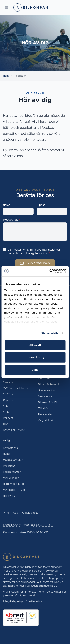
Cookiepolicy (34, 602)
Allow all (35, 345)
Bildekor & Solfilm (49, 403)
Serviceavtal (45, 397)
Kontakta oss (10, 448)
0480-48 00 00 (42, 525)
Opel (6, 424)
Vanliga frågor (11, 478)
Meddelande (11, 220)
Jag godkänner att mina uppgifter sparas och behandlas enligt (34, 252)
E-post (41, 205)
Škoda (9, 382)
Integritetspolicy (13, 602)
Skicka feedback (35, 263)
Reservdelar (45, 415)
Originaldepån (46, 420)
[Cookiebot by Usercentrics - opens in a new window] (50, 271)
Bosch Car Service (14, 430)
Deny (35, 370)
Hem (6, 76)
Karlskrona (10, 532)
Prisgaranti (9, 466)
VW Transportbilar (15, 388)
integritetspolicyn (38, 254)
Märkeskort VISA (13, 460)
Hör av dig (9, 496)
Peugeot (8, 418)
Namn (7, 205)
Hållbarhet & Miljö (13, 484)
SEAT (8, 394)
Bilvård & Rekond (48, 385)
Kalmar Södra (12, 525)
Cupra (8, 400)
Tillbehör (43, 409)
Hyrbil (6, 454)
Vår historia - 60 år (14, 490)
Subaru (7, 406)
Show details (50, 333)
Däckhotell (44, 379)
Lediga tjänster (12, 472)
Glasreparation (46, 391)
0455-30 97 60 (38, 532)
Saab (6, 412)
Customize (35, 357)
